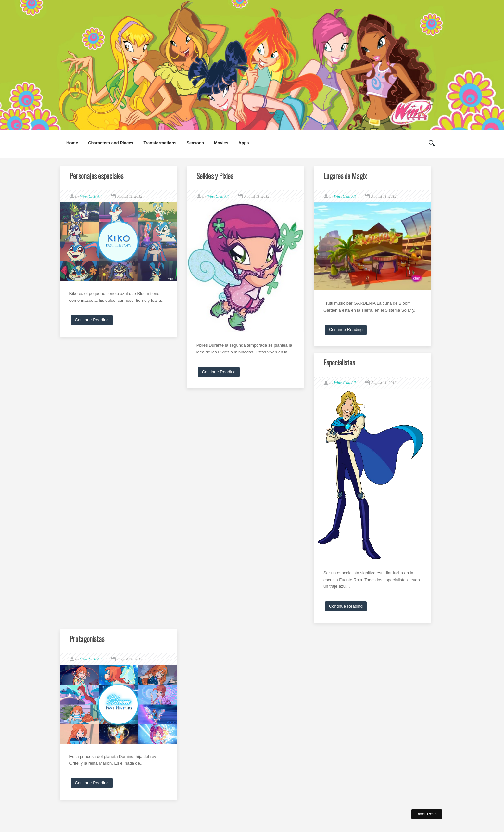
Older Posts (427, 814)
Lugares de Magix (345, 176)
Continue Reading (92, 320)
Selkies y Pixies (215, 176)
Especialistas (339, 362)
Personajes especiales (96, 176)
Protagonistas (87, 639)
